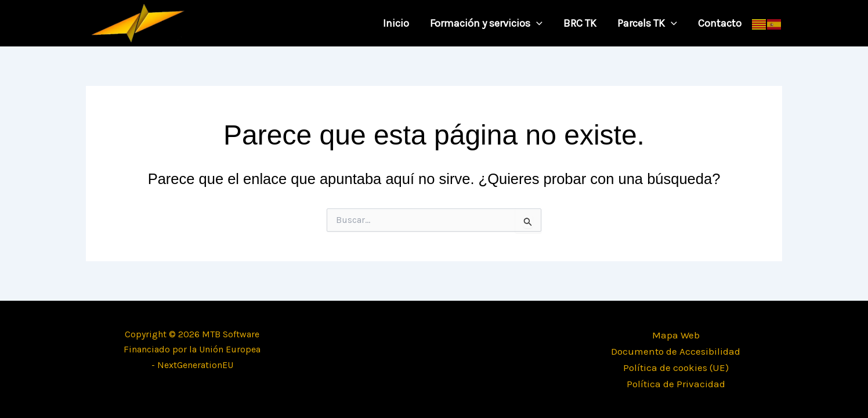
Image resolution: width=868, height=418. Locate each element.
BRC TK (580, 23)
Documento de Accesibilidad (676, 351)
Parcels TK (647, 23)
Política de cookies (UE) (676, 367)
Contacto (720, 23)
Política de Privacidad (676, 384)
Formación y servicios (486, 23)
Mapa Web (676, 335)
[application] (536, 23)
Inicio (396, 23)
